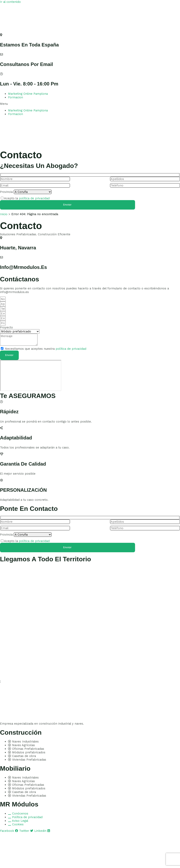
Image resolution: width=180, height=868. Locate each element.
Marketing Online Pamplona (28, 94)
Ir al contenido (10, 2)
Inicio (4, 214)
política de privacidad (34, 198)
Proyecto (6, 327)
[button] (90, 104)
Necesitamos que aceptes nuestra (46, 349)
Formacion (16, 97)
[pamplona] (31, 375)
